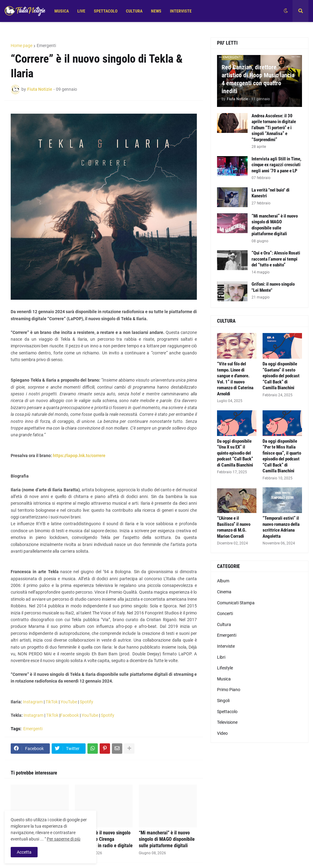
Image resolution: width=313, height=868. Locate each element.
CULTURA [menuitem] (134, 11)
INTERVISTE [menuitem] (181, 11)
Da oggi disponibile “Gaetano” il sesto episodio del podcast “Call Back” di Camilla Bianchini (281, 376)
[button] (286, 11)
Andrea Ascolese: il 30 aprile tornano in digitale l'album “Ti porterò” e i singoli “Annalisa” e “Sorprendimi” (274, 128)
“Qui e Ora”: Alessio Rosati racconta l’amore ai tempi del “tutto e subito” (276, 259)
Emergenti (46, 46)
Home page (22, 46)
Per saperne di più (64, 839)
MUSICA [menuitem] (62, 11)
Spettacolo (227, 712)
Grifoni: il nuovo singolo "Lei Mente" (273, 287)
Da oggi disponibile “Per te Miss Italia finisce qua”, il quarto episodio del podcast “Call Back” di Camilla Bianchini (282, 456)
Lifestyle (225, 668)
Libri (221, 657)
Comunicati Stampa (236, 603)
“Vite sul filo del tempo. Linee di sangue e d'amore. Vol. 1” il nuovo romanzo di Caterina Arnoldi (235, 379)
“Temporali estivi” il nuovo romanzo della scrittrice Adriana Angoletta (281, 527)
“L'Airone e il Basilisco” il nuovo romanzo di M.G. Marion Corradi (234, 527)
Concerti (225, 613)
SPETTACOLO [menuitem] (106, 11)
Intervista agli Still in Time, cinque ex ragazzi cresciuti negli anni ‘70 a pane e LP (276, 165)
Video (222, 733)
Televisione (227, 722)
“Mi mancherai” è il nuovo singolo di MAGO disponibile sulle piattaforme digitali (167, 839)
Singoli (223, 701)
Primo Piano (229, 690)
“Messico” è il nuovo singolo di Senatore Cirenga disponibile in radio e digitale (104, 839)
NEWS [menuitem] (156, 11)
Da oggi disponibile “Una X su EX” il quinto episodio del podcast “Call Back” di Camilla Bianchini (235, 453)
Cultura (224, 624)
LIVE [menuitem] (81, 11)
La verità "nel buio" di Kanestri (271, 193)
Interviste (226, 646)
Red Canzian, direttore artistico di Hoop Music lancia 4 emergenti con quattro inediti (258, 79)
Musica (224, 679)
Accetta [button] (24, 852)
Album (223, 581)
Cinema (224, 592)
